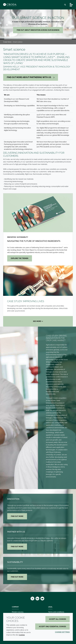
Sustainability (15, 562)
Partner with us (16, 532)
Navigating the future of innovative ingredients (34, 241)
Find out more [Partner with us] (17, 547)
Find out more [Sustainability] (17, 577)
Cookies (22, 635)
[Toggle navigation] (71, 5)
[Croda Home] (10, 5)
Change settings (62, 632)
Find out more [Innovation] (17, 516)
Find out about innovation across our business (38, 30)
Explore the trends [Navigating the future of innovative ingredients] (20, 258)
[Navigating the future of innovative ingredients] (38, 213)
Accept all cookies (58, 619)
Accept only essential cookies (52, 627)
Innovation (13, 499)
